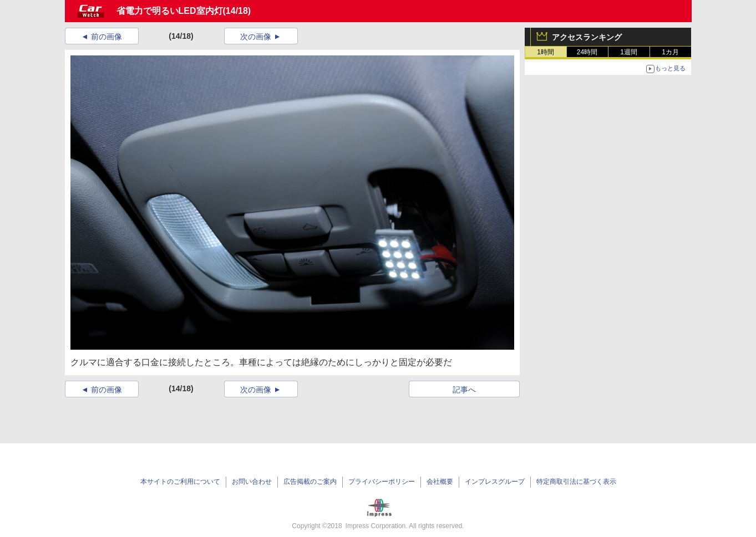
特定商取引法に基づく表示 (576, 482)
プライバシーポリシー (382, 482)
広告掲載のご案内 (310, 482)
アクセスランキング (587, 37)
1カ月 (670, 52)
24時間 (587, 52)
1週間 (629, 52)
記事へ (464, 390)
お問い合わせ (252, 482)
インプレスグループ (495, 482)
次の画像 (256, 37)
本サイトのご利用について (180, 482)
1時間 (546, 52)
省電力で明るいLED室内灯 (170, 11)
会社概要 (440, 482)
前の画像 (106, 37)
